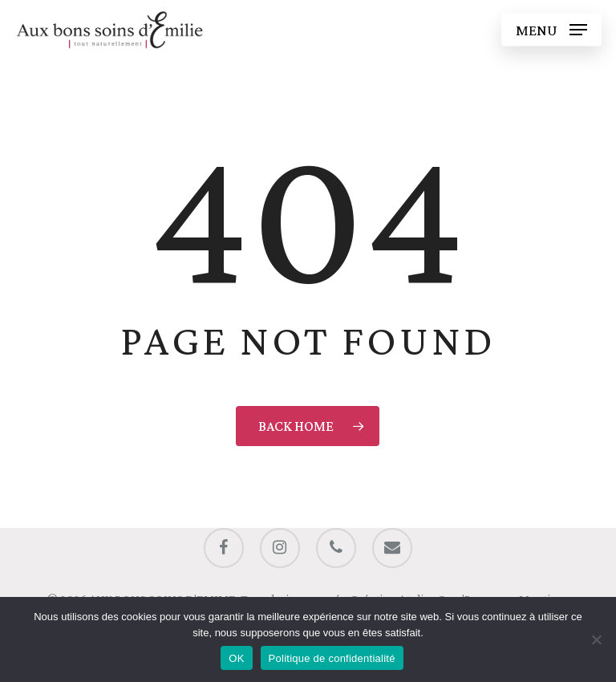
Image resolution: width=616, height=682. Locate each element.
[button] (551, 30)
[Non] (596, 639)
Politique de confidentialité (332, 658)
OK (236, 658)
